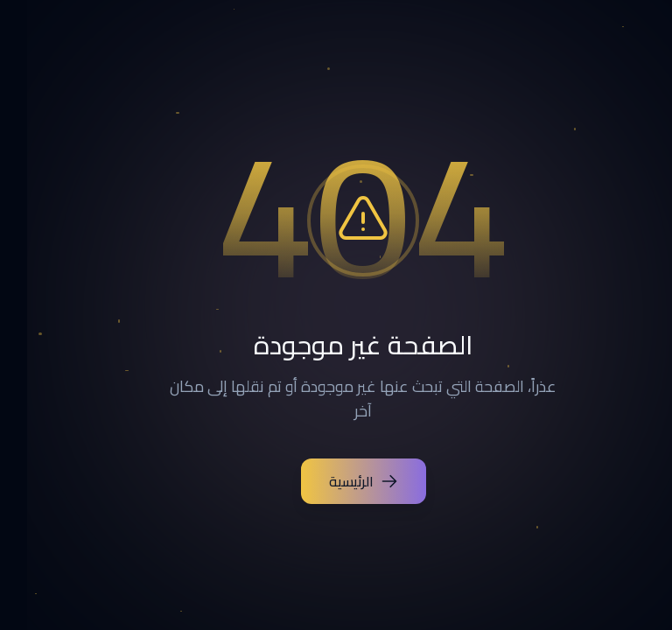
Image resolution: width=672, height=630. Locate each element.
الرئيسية (336, 481)
